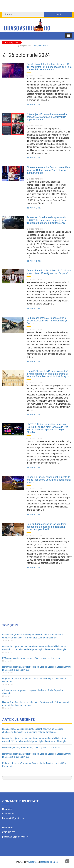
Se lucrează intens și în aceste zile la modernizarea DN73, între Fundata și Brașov (47, 321)
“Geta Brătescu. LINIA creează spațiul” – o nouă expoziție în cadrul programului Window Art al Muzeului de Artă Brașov (48, 374)
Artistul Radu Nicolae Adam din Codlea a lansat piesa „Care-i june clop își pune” (49, 272)
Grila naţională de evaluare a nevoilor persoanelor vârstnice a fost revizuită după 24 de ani (47, 117)
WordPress (33, 862)
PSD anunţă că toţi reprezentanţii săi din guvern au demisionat (32, 658)
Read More (34, 105)
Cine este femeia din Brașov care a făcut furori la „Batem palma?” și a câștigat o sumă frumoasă (49, 170)
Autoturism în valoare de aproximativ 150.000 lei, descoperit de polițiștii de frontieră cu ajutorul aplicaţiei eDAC (47, 220)
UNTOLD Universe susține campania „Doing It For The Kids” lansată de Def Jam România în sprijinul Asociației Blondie (47, 428)
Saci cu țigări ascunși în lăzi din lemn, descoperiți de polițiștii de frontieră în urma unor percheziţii (47, 527)
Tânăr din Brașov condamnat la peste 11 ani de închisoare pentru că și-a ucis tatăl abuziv (49, 480)
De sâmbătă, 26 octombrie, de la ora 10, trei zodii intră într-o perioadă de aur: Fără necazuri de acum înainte (49, 67)
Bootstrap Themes (49, 862)
